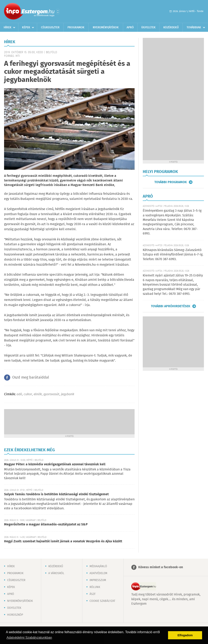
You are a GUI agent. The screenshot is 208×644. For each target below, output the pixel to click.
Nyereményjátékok (106, 28)
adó (19, 394)
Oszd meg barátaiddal (31, 378)
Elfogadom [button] (185, 635)
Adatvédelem (98, 573)
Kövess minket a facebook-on (161, 567)
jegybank (68, 394)
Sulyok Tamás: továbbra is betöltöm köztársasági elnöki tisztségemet (56, 494)
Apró (130, 28)
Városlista (58, 12)
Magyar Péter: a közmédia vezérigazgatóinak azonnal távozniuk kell (55, 464)
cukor (28, 394)
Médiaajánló (98, 566)
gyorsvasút (51, 394)
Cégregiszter (50, 28)
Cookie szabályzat (102, 601)
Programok (76, 28)
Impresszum (98, 580)
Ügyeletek (148, 28)
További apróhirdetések (171, 306)
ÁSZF (93, 594)
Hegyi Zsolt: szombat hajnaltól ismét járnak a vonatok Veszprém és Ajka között (63, 541)
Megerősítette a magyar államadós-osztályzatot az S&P (46, 525)
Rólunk (95, 587)
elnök (38, 394)
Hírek (8, 28)
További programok (171, 182)
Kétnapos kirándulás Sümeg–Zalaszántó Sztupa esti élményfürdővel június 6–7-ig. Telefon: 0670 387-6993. (173, 255)
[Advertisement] (69, 421)
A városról (56, 573)
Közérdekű (171, 28)
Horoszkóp (15, 615)
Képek (26, 28)
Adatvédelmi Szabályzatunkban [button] (29, 638)
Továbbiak (194, 28)
